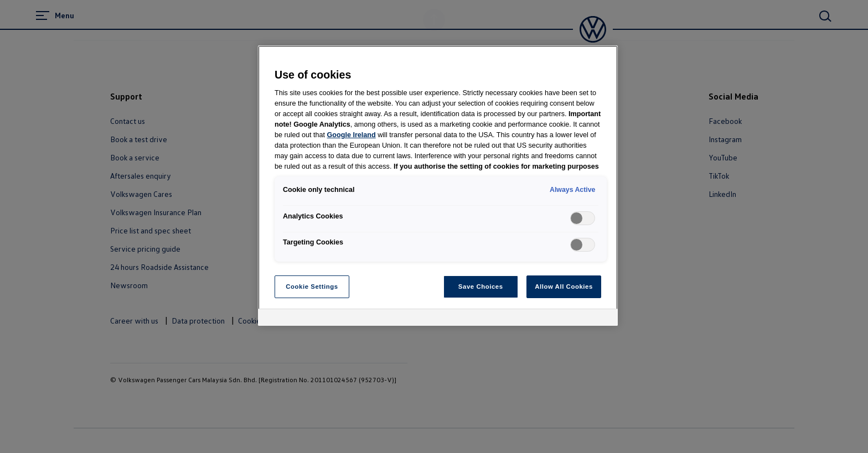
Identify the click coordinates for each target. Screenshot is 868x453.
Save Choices (481, 287)
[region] (438, 186)
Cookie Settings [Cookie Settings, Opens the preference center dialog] (312, 287)
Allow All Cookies (564, 287)
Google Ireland (352, 135)
